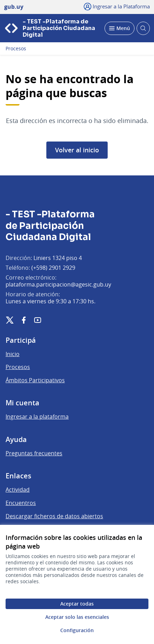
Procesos (16, 49)
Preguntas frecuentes (34, 453)
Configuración (77, 630)
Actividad (18, 490)
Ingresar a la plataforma (37, 417)
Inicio (13, 354)
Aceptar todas (77, 604)
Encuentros (21, 503)
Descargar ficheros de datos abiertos (54, 516)
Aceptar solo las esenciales (77, 617)
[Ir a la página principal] (52, 28)
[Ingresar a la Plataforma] (117, 6)
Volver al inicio (77, 150)
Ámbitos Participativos (35, 380)
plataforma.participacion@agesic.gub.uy (58, 284)
